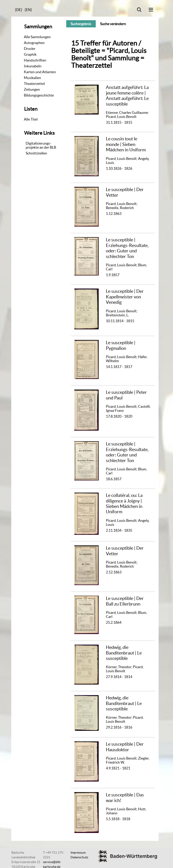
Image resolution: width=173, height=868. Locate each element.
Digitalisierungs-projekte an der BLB (41, 145)
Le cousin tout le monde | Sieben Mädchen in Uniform (126, 144)
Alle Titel (31, 119)
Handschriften (35, 60)
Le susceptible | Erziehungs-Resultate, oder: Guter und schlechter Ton (127, 248)
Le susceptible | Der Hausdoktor (125, 747)
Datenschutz (79, 857)
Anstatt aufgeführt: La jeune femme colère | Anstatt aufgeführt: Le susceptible (127, 95)
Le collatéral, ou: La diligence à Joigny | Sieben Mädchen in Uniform (124, 503)
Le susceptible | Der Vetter (125, 192)
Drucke (30, 48)
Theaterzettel (34, 84)
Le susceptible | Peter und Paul (126, 395)
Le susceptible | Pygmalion (121, 345)
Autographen (34, 43)
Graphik (30, 54)
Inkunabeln (33, 66)
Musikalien (32, 78)
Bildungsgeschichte (39, 95)
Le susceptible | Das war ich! (125, 797)
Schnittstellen (36, 153)
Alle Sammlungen (37, 37)
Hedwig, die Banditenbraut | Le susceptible (124, 653)
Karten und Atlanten (40, 72)
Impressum (78, 853)
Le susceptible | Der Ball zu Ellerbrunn (125, 601)
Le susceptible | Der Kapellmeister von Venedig (125, 297)
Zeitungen (32, 89)
